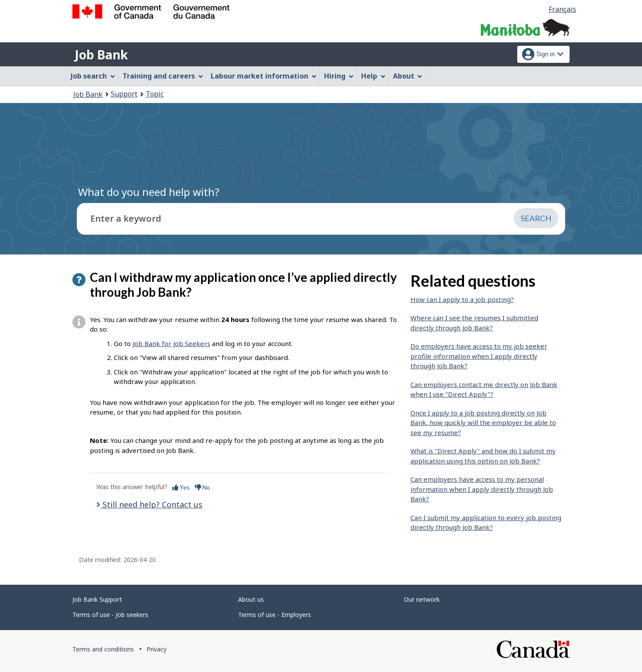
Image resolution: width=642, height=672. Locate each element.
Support (124, 94)
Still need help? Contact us (151, 504)
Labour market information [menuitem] (264, 76)
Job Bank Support (97, 599)
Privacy (157, 649)
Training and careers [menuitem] (163, 76)
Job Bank (101, 55)
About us (251, 599)
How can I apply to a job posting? (462, 299)
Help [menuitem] (373, 76)
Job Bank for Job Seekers (171, 343)
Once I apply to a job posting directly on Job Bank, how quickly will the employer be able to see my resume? (483, 423)
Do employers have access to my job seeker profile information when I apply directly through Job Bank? (479, 356)
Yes (181, 487)
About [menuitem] (408, 76)
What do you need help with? (149, 192)
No (203, 487)
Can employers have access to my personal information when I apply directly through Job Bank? (482, 489)
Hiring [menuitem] (339, 76)
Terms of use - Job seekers (110, 615)
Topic (155, 94)
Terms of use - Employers (275, 615)
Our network (422, 599)
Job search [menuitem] (93, 76)
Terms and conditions (103, 649)
